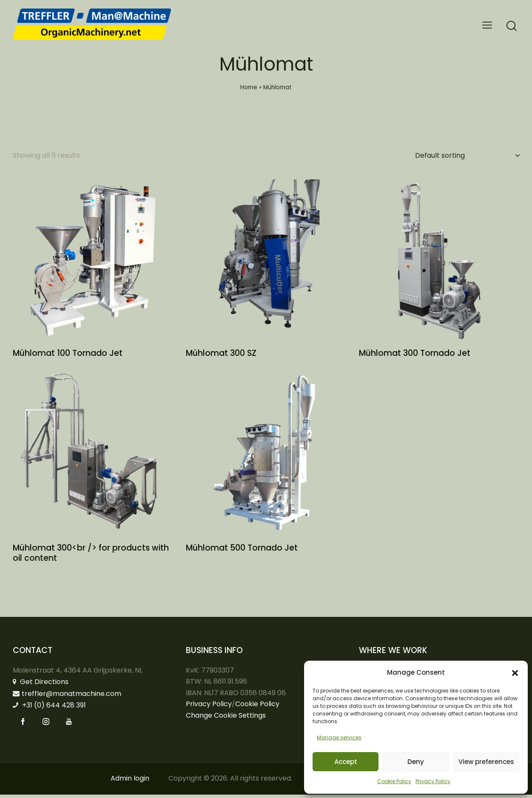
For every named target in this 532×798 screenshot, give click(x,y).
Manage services (339, 737)
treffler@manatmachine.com (67, 697)
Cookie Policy (394, 781)
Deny (416, 762)
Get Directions (41, 686)
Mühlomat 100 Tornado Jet (68, 356)
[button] (515, 673)
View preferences (486, 762)
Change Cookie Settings (226, 719)
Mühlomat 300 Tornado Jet (415, 356)
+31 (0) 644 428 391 (49, 709)
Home (249, 87)
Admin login (130, 782)
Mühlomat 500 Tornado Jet (242, 552)
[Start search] (512, 26)
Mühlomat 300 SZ (221, 356)
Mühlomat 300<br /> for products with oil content (91, 557)
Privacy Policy (433, 781)
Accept (346, 762)
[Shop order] (467, 156)
